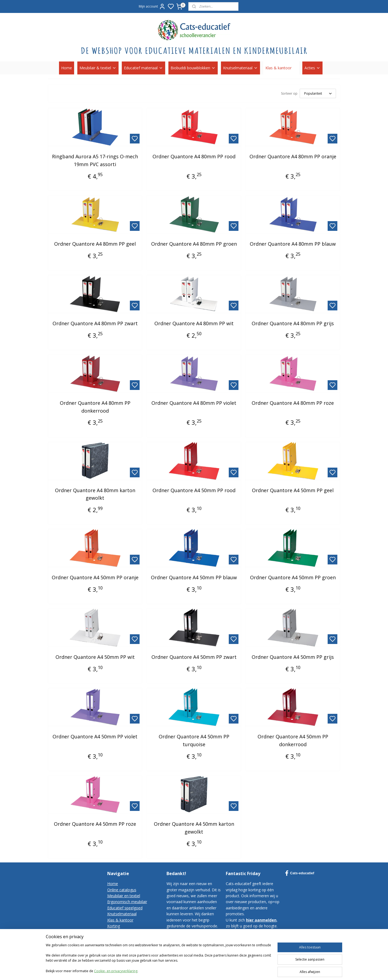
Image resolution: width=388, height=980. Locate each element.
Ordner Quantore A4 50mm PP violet (95, 736)
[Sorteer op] (318, 93)
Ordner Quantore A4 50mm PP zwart (194, 657)
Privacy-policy (119, 944)
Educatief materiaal (143, 68)
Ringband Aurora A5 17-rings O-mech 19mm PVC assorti (95, 160)
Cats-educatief (300, 873)
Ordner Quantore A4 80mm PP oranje (293, 156)
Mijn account (152, 6)
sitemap (247, 970)
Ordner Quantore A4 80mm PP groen (194, 244)
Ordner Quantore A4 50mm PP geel (293, 490)
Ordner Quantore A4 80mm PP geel (95, 244)
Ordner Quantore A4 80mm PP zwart (95, 323)
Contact (114, 932)
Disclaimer (116, 950)
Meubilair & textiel (98, 68)
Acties (312, 68)
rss (258, 970)
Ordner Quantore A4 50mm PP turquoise (194, 740)
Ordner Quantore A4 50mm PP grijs (293, 657)
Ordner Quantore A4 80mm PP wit (194, 323)
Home (67, 68)
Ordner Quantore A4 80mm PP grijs (293, 323)
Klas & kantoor (281, 68)
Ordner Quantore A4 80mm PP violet (194, 403)
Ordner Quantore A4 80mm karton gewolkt (95, 494)
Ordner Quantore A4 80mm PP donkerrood (95, 407)
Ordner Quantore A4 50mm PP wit (95, 657)
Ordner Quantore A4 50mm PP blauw (194, 577)
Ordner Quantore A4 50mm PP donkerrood (293, 740)
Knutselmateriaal (240, 68)
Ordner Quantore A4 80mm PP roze (293, 403)
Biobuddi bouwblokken (193, 68)
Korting (114, 926)
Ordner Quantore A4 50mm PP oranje (95, 577)
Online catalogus (122, 890)
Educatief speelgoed (125, 908)
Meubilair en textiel (124, 896)
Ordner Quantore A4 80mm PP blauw (293, 244)
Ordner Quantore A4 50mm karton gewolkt (194, 828)
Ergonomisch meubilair (127, 902)
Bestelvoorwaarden (124, 938)
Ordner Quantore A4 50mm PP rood (194, 490)
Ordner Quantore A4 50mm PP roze (95, 824)
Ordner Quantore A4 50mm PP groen (293, 577)
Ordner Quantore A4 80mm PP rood (194, 156)
